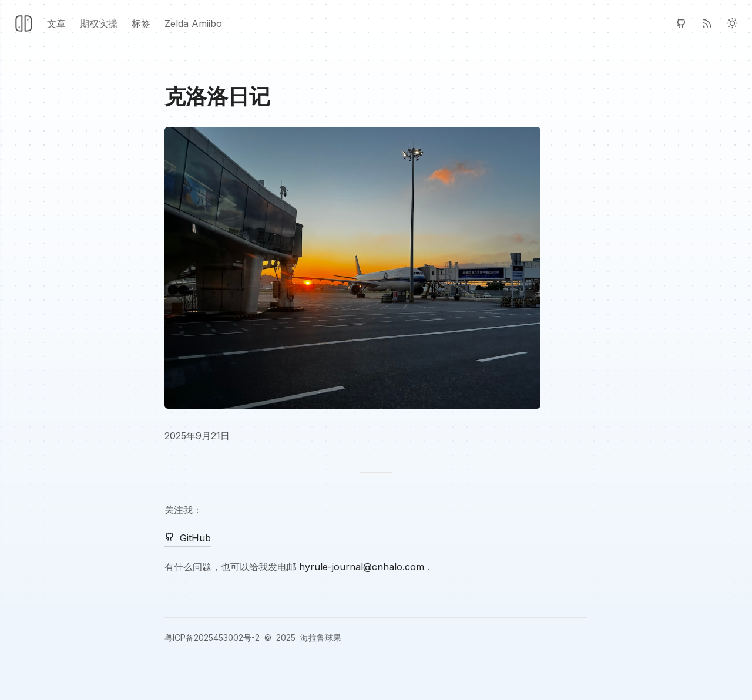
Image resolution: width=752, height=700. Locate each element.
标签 (141, 23)
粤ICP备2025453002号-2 (212, 637)
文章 (56, 23)
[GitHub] (681, 23)
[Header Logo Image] (23, 23)
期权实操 (99, 23)
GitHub (188, 538)
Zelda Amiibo (193, 23)
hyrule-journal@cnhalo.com (363, 567)
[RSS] (707, 23)
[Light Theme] (732, 23)
